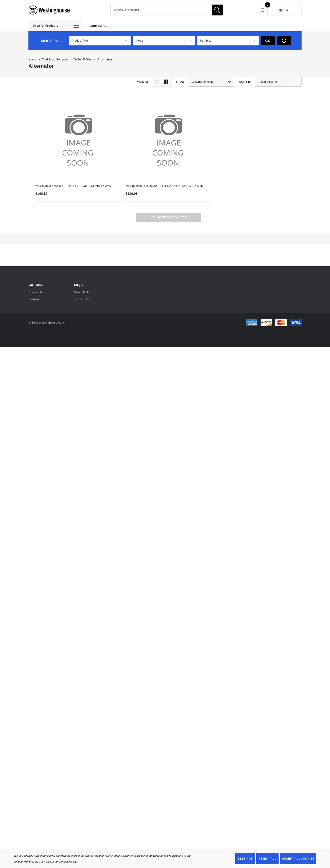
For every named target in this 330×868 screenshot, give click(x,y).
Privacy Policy (68, 862)
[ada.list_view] (157, 82)
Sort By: (246, 82)
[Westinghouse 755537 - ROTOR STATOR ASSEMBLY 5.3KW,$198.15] (78, 137)
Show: (180, 82)
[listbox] (278, 82)
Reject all (267, 859)
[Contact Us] (99, 25)
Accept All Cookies (298, 859)
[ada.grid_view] (166, 82)
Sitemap (34, 299)
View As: (143, 82)
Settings (245, 859)
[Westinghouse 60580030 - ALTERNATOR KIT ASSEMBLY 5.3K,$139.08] (168, 137)
